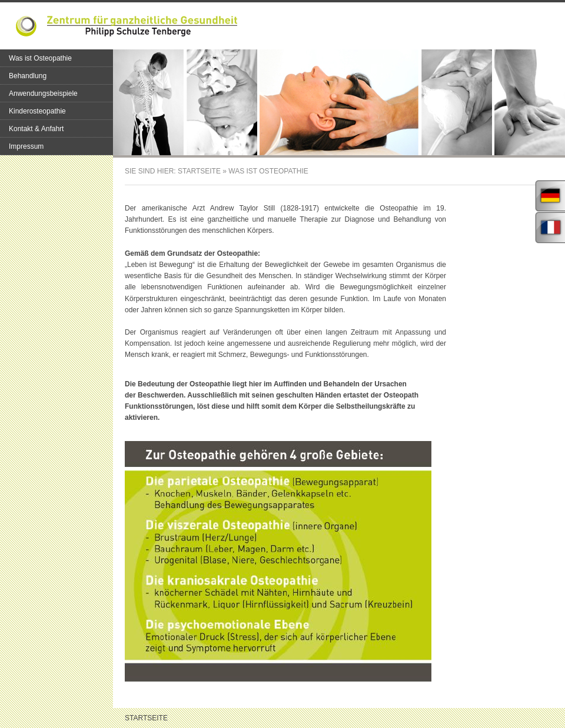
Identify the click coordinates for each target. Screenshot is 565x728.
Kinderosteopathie (37, 111)
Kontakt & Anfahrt (36, 129)
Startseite (199, 171)
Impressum (26, 146)
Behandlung (28, 76)
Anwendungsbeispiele (43, 93)
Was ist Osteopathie (40, 58)
